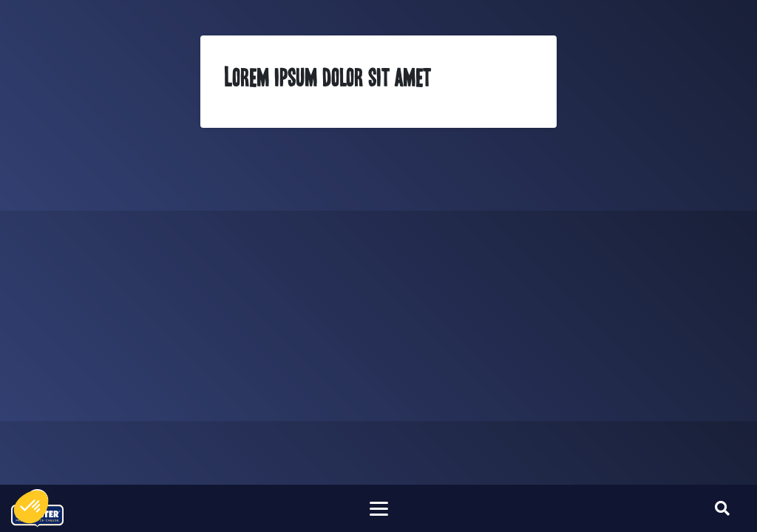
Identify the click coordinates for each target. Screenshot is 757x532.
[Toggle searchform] (722, 508)
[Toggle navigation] (378, 508)
